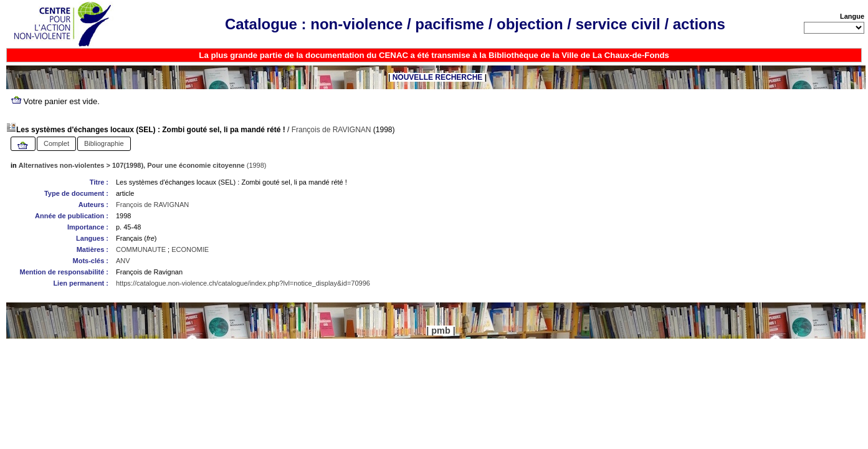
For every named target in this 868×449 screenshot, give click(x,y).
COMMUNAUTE (141, 249)
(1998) (143, 165)
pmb (441, 331)
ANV (123, 261)
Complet (56, 143)
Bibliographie (104, 143)
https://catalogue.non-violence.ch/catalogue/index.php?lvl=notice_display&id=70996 (243, 283)
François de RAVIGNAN (331, 130)
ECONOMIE (190, 249)
